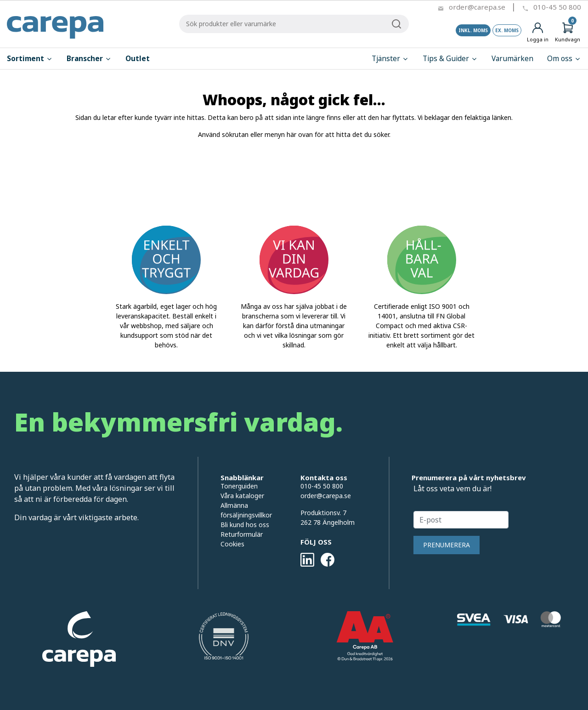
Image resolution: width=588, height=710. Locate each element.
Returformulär (242, 534)
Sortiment (30, 59)
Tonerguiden (239, 486)
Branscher (89, 59)
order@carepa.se (477, 7)
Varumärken (512, 59)
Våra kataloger (242, 496)
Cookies (232, 544)
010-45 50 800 (557, 7)
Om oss (564, 59)
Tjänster (390, 59)
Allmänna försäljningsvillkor (246, 510)
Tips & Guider (450, 59)
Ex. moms (507, 30)
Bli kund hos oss (245, 525)
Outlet (138, 59)
